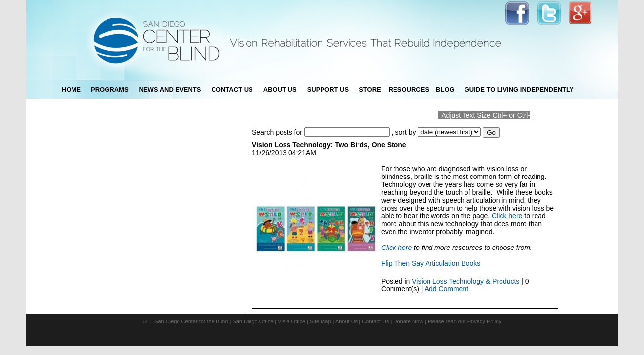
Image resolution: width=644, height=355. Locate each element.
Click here (507, 216)
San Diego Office (253, 321)
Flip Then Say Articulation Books (431, 263)
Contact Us (375, 321)
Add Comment (447, 289)
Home (71, 89)
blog (445, 89)
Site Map (320, 321)
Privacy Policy (484, 321)
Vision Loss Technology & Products (465, 281)
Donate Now (409, 321)
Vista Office (291, 321)
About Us (346, 321)
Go (491, 132)
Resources (409, 89)
